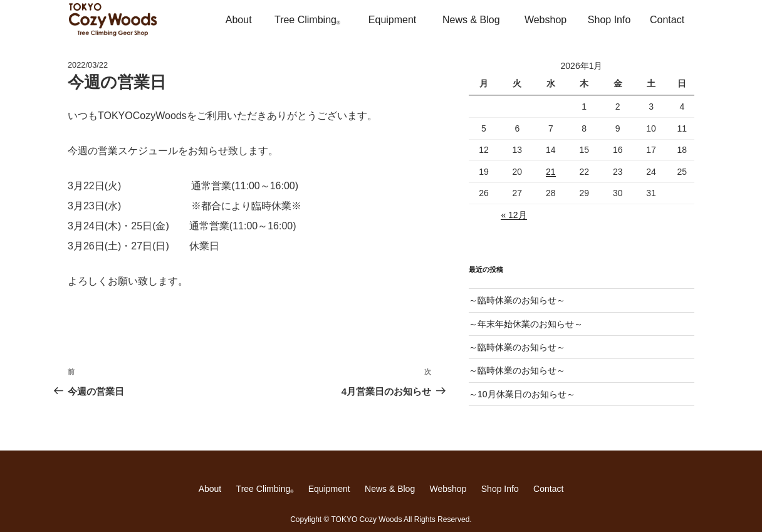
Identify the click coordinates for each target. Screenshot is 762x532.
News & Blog (471, 20)
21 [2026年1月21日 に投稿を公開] (551, 172)
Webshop (545, 20)
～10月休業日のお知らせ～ (522, 394)
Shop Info (609, 20)
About (239, 20)
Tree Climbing (307, 20)
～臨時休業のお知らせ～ (517, 300)
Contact (667, 20)
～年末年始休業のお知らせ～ (526, 324)
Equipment (393, 20)
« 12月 (514, 215)
